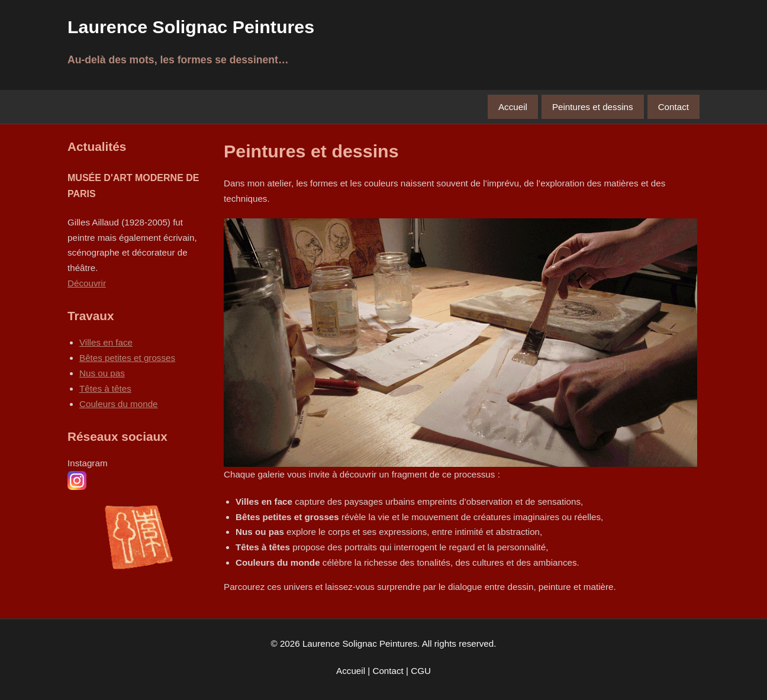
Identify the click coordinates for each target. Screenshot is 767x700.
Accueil (513, 107)
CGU (421, 671)
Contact (673, 107)
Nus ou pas (102, 373)
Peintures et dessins (593, 107)
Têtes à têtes (105, 388)
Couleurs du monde (119, 404)
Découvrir (87, 283)
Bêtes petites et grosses (127, 358)
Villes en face (106, 342)
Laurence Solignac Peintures (191, 27)
